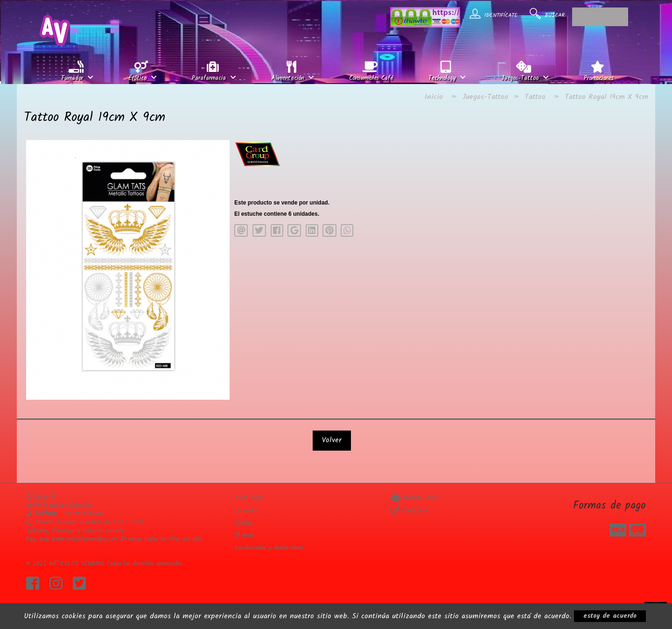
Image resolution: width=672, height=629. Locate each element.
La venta (246, 511)
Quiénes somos (415, 498)
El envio (244, 535)
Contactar (409, 511)
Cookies (243, 523)
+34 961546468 (82, 514)
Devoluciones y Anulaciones (269, 548)
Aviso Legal (249, 498)
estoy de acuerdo (610, 616)
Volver (332, 440)
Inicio (434, 97)
